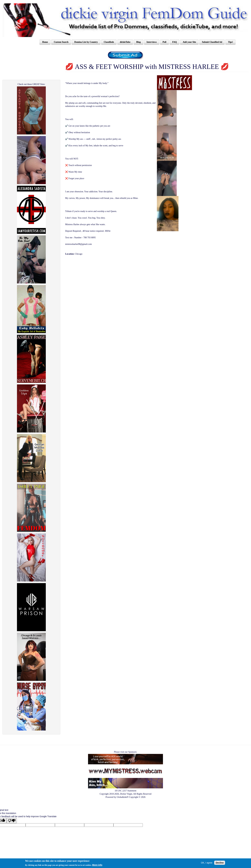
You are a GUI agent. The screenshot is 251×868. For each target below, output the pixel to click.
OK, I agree (207, 863)
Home (45, 42)
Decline (220, 863)
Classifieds (109, 42)
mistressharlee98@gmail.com (78, 244)
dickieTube (125, 42)
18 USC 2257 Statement (125, 791)
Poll (164, 42)
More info (97, 865)
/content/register (126, 56)
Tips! (230, 42)
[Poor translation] (12, 821)
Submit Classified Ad (212, 42)
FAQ (175, 42)
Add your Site (189, 42)
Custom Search (61, 42)
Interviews (152, 42)
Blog (138, 42)
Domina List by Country (86, 42)
